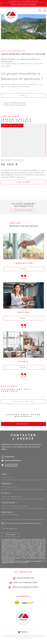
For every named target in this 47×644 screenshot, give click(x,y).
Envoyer (10, 535)
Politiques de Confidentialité (33, 561)
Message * (8, 512)
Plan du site (17, 637)
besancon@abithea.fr (13, 461)
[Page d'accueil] (11, 15)
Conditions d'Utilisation (8, 562)
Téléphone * (10, 503)
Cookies (29, 638)
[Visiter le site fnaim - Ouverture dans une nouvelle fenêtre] (17, 603)
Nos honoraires (7, 637)
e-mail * (7, 493)
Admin (36, 637)
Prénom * (7, 484)
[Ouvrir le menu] (45, 10)
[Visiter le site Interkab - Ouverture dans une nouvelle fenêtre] (28, 603)
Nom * (5, 474)
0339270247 (10, 457)
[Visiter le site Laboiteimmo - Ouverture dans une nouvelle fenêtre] (23, 632)
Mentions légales (27, 637)
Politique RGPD (20, 638)
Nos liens (42, 637)
